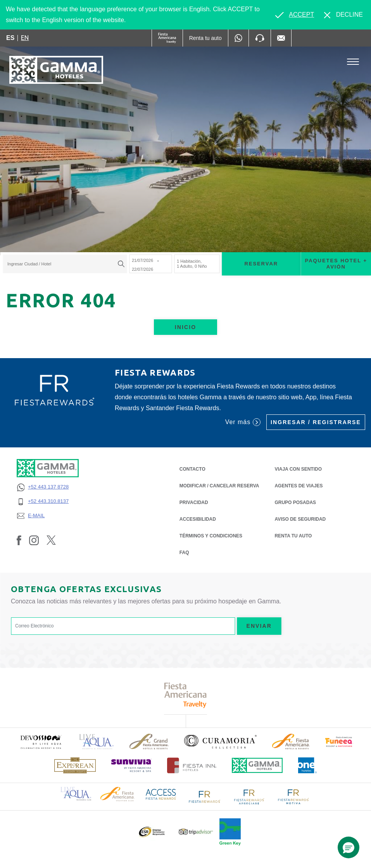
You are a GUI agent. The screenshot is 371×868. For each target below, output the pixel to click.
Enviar (259, 626)
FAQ (184, 553)
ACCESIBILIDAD (198, 519)
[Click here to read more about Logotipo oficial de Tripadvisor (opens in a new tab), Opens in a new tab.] (196, 832)
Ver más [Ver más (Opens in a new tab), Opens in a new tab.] (243, 422)
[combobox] (65, 264)
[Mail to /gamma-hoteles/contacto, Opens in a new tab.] (281, 38)
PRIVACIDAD (194, 502)
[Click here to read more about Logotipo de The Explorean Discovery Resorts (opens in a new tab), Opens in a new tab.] (75, 765)
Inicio (185, 327)
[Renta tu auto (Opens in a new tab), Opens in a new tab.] (205, 38)
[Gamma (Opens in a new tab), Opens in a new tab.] (167, 38)
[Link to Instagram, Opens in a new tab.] (34, 540)
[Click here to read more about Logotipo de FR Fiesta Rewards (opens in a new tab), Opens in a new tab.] (205, 796)
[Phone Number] (260, 38)
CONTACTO (192, 469)
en (25, 38)
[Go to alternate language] (295, 15)
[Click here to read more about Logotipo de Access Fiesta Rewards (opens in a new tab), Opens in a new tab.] (161, 794)
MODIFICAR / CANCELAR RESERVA (219, 486)
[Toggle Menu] (353, 62)
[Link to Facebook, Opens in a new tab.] (19, 540)
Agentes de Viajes (299, 485)
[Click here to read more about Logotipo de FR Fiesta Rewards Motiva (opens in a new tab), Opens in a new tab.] (293, 796)
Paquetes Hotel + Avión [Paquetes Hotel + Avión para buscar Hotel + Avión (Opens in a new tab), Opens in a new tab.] (336, 264)
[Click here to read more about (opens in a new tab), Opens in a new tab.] (41, 742)
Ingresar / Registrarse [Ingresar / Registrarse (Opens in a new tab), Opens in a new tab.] (316, 422)
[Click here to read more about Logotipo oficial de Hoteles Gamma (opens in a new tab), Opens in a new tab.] (257, 765)
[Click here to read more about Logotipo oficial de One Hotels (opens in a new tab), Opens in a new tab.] (307, 765)
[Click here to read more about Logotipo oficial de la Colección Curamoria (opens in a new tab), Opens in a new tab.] (220, 742)
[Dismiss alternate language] (343, 15)
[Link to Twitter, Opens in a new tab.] (51, 540)
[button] (349, 847)
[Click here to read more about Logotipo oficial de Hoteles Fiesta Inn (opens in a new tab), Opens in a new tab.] (192, 765)
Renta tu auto (293, 535)
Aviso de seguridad (300, 519)
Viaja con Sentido (298, 469)
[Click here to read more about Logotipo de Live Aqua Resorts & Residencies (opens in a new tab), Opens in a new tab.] (97, 742)
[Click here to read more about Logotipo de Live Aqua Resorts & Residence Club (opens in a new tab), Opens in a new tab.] (76, 793)
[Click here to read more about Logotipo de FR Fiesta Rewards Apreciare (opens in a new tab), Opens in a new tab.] (249, 796)
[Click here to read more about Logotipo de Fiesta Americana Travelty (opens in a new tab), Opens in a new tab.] (185, 695)
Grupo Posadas (295, 502)
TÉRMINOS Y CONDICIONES (211, 536)
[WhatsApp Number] (238, 38)
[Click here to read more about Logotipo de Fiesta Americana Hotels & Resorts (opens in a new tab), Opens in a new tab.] (291, 742)
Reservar (261, 264)
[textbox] (63, 264)
